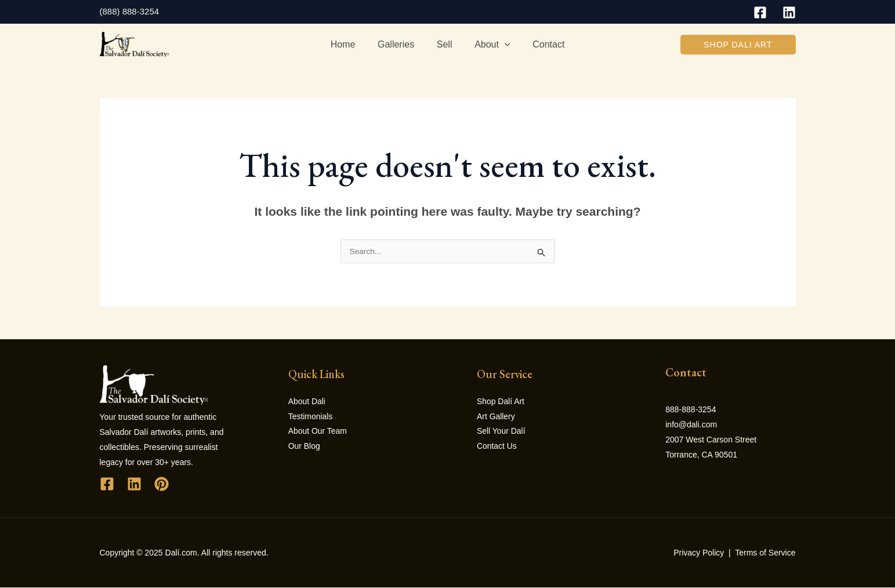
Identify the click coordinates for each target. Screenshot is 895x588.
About (488, 45)
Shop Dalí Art (501, 402)
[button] (738, 45)
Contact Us (497, 448)
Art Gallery (496, 418)
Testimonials (311, 418)
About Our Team (318, 433)
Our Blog (304, 448)
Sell (445, 44)
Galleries (400, 44)
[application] (501, 45)
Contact (541, 44)
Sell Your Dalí (501, 433)
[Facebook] (760, 12)
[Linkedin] (789, 12)
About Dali (307, 402)
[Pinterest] (162, 484)
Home (351, 44)
